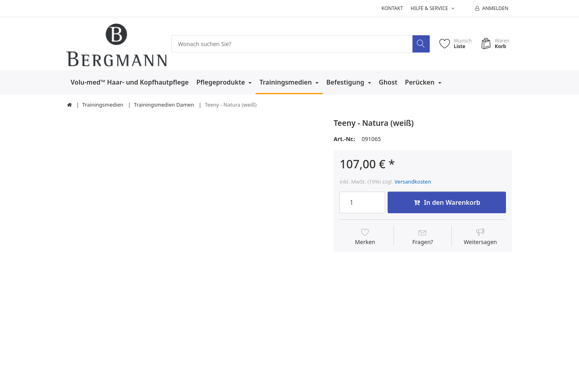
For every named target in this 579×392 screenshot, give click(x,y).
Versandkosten (413, 182)
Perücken (421, 82)
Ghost (388, 82)
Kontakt (392, 8)
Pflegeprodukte (221, 82)
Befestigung (346, 82)
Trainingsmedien (287, 82)
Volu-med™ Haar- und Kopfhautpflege (130, 82)
